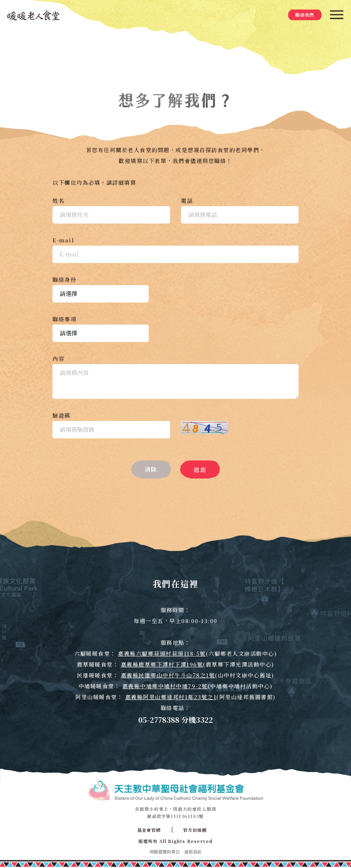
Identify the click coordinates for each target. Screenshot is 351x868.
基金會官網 (149, 830)
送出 (200, 470)
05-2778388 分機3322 (176, 720)
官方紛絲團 (195, 830)
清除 (151, 469)
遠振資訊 (193, 852)
